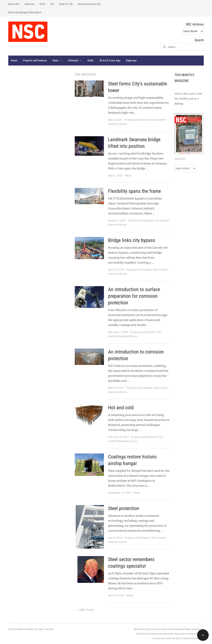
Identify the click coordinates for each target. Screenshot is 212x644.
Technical (73, 60)
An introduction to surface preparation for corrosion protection (134, 296)
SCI (52, 4)
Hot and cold (121, 408)
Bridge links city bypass (132, 240)
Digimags (131, 60)
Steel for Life (66, 4)
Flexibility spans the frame (134, 191)
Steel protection (124, 508)
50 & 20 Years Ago (110, 60)
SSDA (90, 60)
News (56, 60)
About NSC (14, 4)
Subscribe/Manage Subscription (25, 12)
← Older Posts (84, 610)
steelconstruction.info (89, 4)
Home (14, 60)
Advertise (30, 4)
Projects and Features (35, 60)
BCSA (43, 4)
